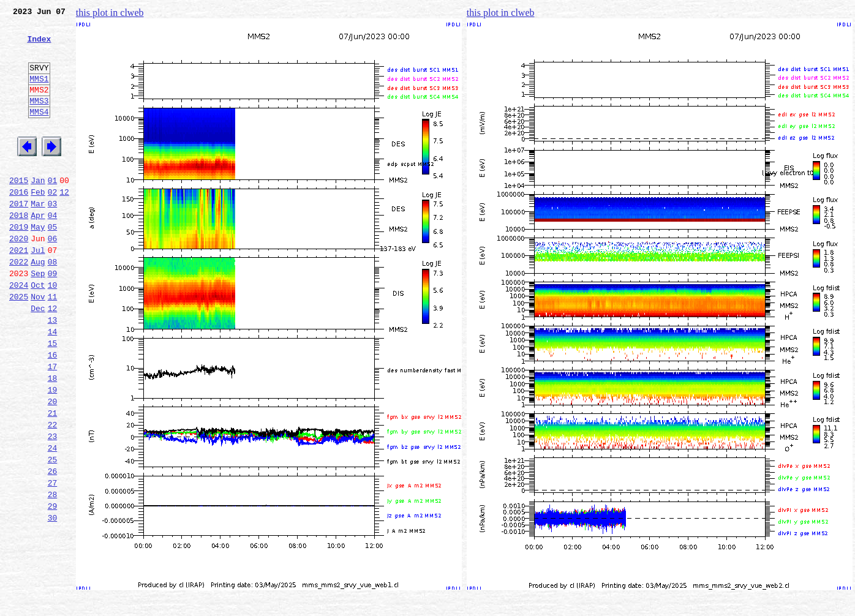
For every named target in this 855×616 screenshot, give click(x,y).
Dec (38, 358)
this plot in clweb (110, 13)
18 (53, 438)
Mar (38, 236)
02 (53, 223)
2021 (19, 290)
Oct (38, 331)
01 (53, 209)
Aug (38, 304)
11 (53, 344)
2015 (19, 209)
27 (53, 560)
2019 (19, 263)
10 (53, 331)
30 (53, 600)
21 (53, 479)
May (38, 263)
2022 (19, 304)
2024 (19, 331)
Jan (38, 209)
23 (53, 506)
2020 (19, 277)
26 (53, 546)
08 (53, 304)
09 (53, 317)
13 (53, 371)
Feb (38, 223)
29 (53, 587)
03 (53, 236)
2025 (19, 344)
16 (53, 411)
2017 (19, 236)
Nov (38, 344)
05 (53, 263)
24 (53, 519)
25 (53, 533)
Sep (38, 317)
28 (53, 573)
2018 (19, 250)
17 (53, 425)
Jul (38, 290)
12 (64, 223)
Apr (38, 250)
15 (53, 398)
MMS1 (39, 93)
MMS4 (39, 132)
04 (53, 250)
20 (53, 465)
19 (53, 452)
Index (39, 46)
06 (53, 277)
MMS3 (39, 119)
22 (53, 492)
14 (53, 385)
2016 (19, 223)
